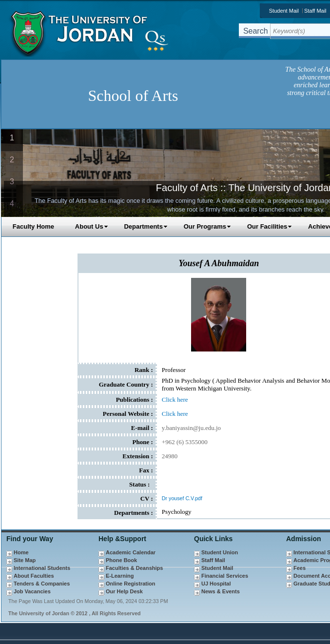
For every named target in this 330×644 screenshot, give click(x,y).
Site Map (25, 560)
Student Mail (284, 11)
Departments (146, 226)
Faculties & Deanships (134, 568)
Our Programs (207, 226)
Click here (175, 400)
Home (21, 552)
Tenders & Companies (42, 584)
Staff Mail (213, 560)
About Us (92, 226)
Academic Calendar (131, 552)
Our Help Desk (124, 591)
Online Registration (130, 584)
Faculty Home (33, 226)
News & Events (221, 591)
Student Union (220, 552)
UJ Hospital (216, 584)
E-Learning (120, 576)
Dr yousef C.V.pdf (182, 498)
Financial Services (225, 576)
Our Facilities (270, 226)
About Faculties (34, 576)
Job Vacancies (32, 591)
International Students (42, 568)
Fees (300, 568)
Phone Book (121, 560)
